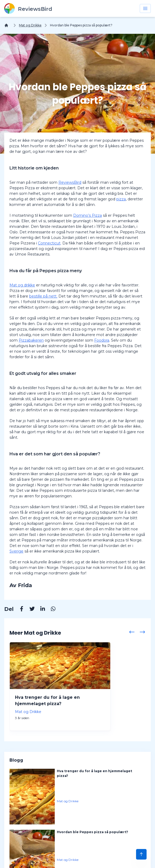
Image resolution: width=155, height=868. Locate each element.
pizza (121, 199)
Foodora (102, 340)
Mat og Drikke (30, 25)
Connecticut (49, 243)
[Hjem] (7, 25)
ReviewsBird (70, 182)
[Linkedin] (40, 610)
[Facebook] (19, 610)
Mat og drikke (22, 285)
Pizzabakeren (31, 340)
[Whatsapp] (51, 610)
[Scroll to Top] (141, 854)
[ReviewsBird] (28, 8)
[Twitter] (29, 610)
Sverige (16, 551)
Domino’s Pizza (87, 215)
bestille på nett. (43, 296)
